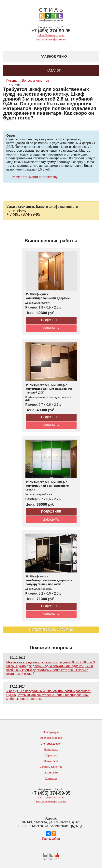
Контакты (51, 778)
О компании (51, 772)
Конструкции (51, 732)
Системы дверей (51, 744)
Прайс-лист (51, 761)
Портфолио (51, 749)
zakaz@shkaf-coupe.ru (51, 35)
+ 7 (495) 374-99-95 (23, 214)
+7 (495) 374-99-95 (51, 31)
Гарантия (51, 755)
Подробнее (51, 320)
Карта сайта (51, 839)
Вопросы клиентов (51, 767)
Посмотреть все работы (51, 630)
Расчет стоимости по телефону (35, 177)
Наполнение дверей (51, 738)
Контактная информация (51, 39)
